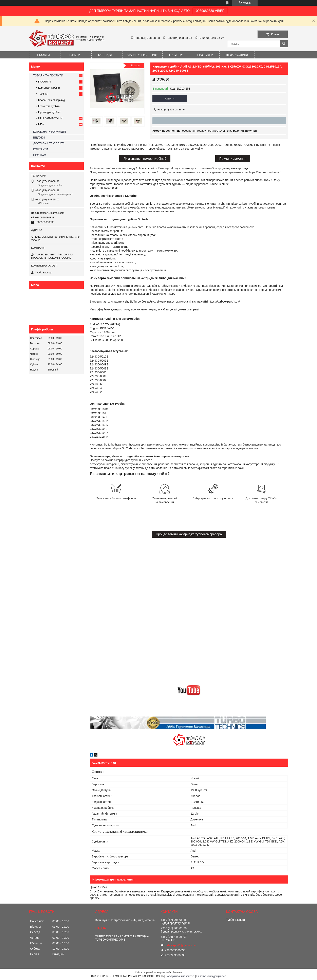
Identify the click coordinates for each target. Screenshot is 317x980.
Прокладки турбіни (50, 112)
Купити (170, 98)
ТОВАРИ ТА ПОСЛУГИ (48, 75)
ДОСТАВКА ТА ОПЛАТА (49, 143)
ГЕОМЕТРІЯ (177, 55)
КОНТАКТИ (41, 149)
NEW (41, 124)
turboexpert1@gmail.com (50, 213)
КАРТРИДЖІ (106, 55)
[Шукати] (284, 44)
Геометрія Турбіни (49, 106)
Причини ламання (233, 159)
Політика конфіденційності (211, 976)
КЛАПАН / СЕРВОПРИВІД (143, 55)
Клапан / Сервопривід (51, 100)
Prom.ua (177, 973)
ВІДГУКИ (39, 138)
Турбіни (43, 94)
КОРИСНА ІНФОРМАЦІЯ (50, 132)
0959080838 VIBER (210, 11)
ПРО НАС (40, 155)
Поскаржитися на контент (180, 976)
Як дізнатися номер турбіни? (145, 159)
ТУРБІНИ (75, 55)
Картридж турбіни (49, 88)
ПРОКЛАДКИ (205, 55)
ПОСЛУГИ (43, 55)
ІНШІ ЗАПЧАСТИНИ (236, 55)
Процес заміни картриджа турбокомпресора (189, 534)
